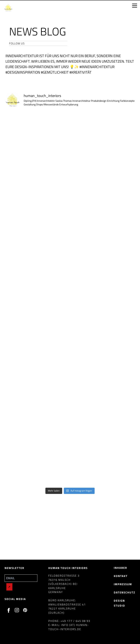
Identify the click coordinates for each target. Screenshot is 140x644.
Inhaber (120, 568)
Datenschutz (125, 592)
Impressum (123, 584)
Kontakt (121, 576)
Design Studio (119, 603)
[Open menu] (135, 6)
